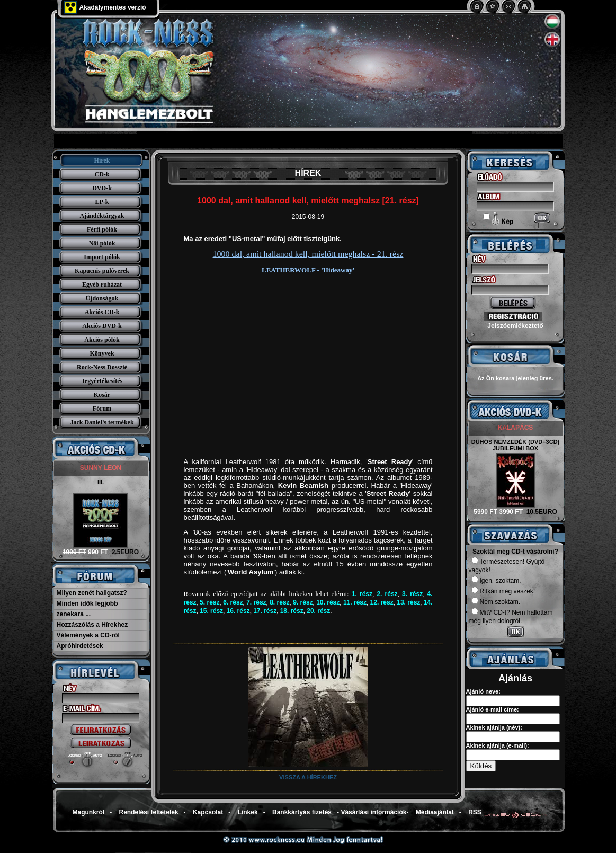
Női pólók (102, 243)
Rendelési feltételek (149, 812)
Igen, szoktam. (496, 581)
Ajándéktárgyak (102, 216)
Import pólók (102, 257)
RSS (475, 812)
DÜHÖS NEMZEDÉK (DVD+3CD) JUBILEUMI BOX (516, 445)
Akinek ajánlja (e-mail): (498, 745)
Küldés (481, 766)
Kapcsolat (208, 812)
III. (101, 482)
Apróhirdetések (80, 646)
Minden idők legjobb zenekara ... (87, 609)
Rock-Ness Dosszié (102, 367)
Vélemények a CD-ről (88, 635)
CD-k (102, 174)
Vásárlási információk (373, 812)
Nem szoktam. (496, 602)
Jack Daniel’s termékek (102, 422)
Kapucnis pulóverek (102, 271)
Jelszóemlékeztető (515, 326)
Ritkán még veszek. (503, 591)
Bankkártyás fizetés (302, 812)
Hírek (102, 161)
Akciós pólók (102, 340)
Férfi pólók (102, 229)
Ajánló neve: (483, 691)
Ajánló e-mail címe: (493, 709)
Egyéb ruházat (102, 285)
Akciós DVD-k (102, 326)
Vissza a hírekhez (308, 777)
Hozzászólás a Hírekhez (92, 625)
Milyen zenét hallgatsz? (92, 593)
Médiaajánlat (435, 812)
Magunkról (89, 812)
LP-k (102, 202)
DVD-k (102, 188)
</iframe (263, 628)
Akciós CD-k (102, 312)
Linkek (248, 812)
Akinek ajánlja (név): (494, 727)
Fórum (102, 408)
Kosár (102, 395)
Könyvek (102, 353)
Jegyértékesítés (102, 381)
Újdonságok (102, 298)
